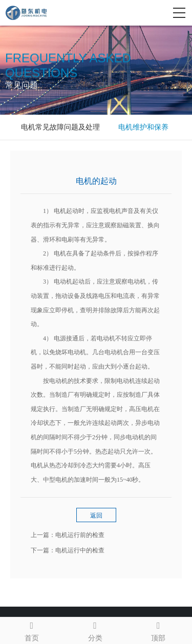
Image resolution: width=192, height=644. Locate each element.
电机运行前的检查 (80, 535)
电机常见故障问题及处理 (60, 127)
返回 (96, 516)
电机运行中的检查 (80, 550)
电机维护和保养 (143, 127)
